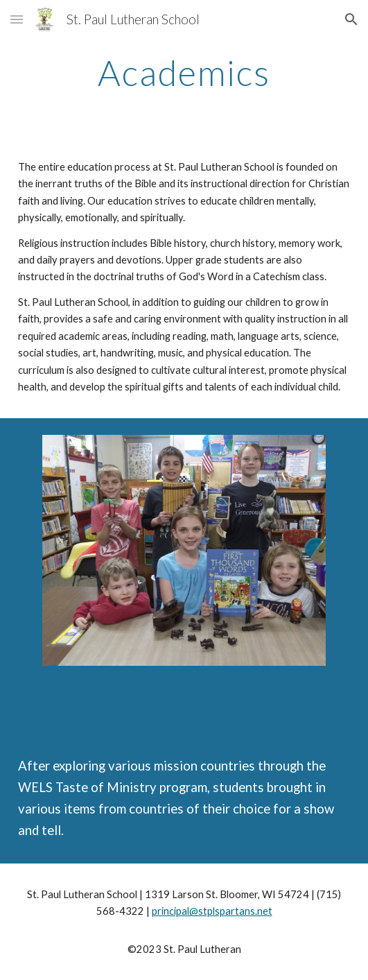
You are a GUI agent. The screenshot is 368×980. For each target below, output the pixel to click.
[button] (17, 19)
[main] (184, 73)
